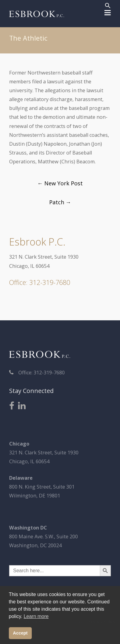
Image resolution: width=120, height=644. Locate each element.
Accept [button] (20, 633)
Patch (60, 202)
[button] (108, 6)
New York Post (60, 183)
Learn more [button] (36, 616)
